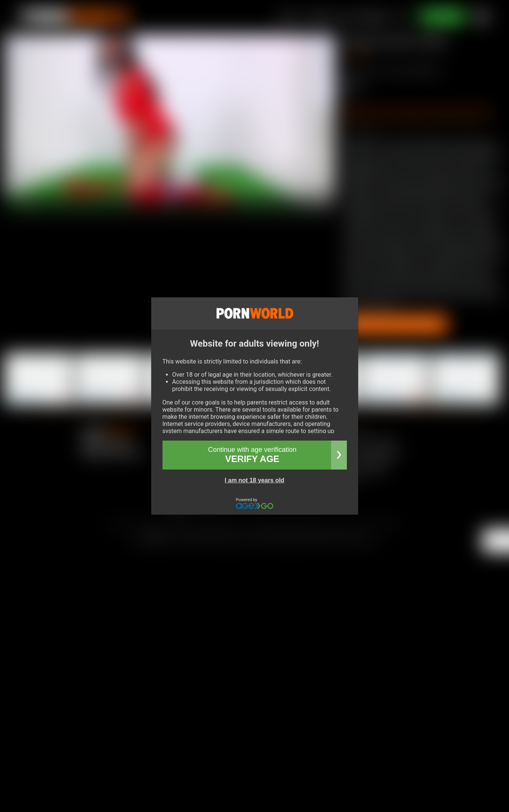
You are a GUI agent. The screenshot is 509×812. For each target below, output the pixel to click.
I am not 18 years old (254, 480)
